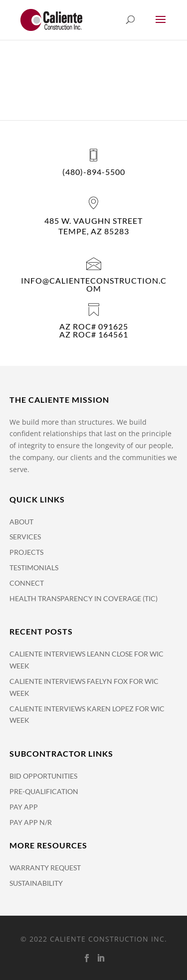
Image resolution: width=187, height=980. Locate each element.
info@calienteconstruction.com (94, 284)
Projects (26, 552)
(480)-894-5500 (94, 172)
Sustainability (36, 883)
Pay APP (24, 807)
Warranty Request (45, 868)
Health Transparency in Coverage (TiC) (84, 598)
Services (25, 537)
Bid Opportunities (43, 776)
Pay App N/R (31, 822)
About (21, 522)
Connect (27, 583)
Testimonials (34, 568)
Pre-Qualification (44, 791)
